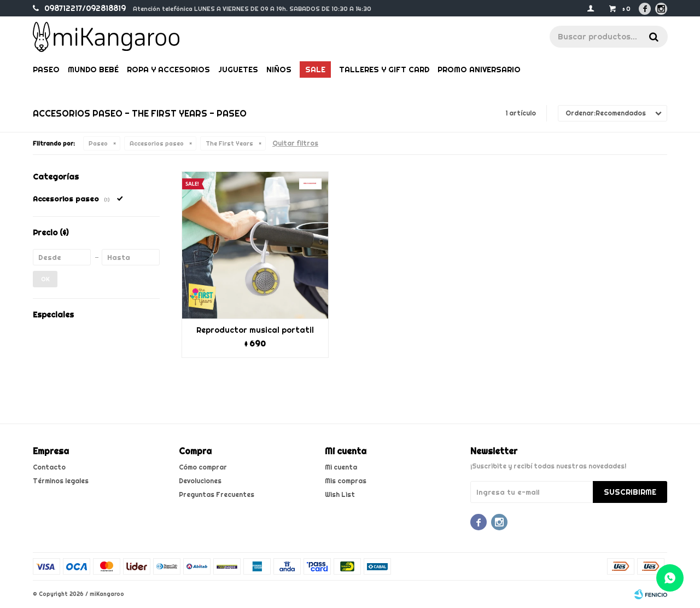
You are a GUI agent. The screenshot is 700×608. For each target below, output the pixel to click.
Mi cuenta (341, 467)
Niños (279, 70)
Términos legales (61, 481)
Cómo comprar (203, 467)
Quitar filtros (295, 143)
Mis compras (346, 481)
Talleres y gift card (384, 70)
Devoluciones (200, 481)
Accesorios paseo (157, 143)
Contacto (49, 467)
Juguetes (238, 70)
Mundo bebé (93, 70)
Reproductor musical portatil (255, 330)
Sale (315, 70)
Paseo (46, 70)
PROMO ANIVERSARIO (479, 70)
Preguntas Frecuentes (217, 494)
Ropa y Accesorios (168, 70)
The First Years (229, 143)
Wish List (340, 494)
